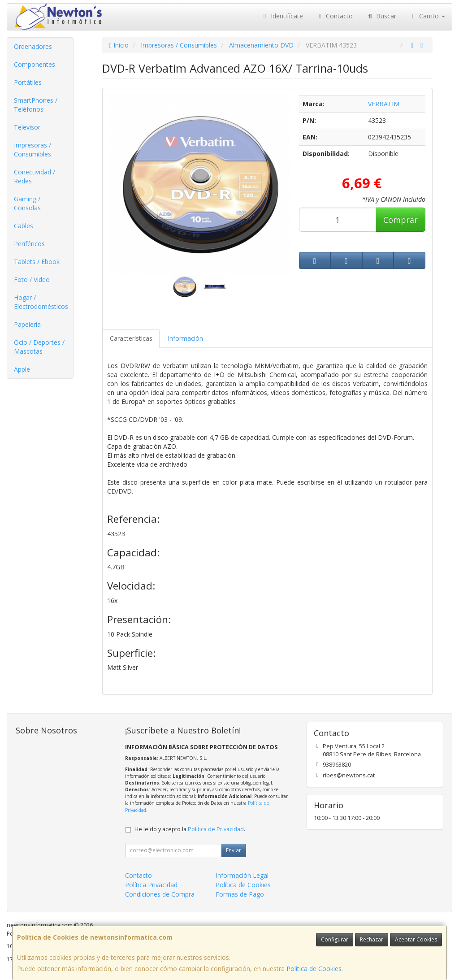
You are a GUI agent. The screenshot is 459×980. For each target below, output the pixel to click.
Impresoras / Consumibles (32, 150)
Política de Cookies (314, 969)
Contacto (335, 16)
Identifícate (282, 16)
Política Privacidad (151, 885)
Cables (24, 226)
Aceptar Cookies (416, 939)
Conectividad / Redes (35, 176)
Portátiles (28, 82)
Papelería (27, 324)
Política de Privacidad (216, 829)
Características (131, 338)
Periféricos (29, 244)
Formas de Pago (240, 894)
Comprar (401, 220)
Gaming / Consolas (27, 203)
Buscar (381, 16)
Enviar (234, 850)
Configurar (335, 939)
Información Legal (242, 875)
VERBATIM (384, 104)
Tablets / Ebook (37, 262)
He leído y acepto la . (190, 829)
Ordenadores (33, 46)
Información (185, 338)
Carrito (428, 16)
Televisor (27, 127)
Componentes (35, 64)
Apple (22, 369)
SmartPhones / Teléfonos (36, 105)
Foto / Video (32, 280)
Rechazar (372, 939)
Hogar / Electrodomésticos (41, 302)
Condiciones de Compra (160, 894)
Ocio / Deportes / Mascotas (39, 347)
